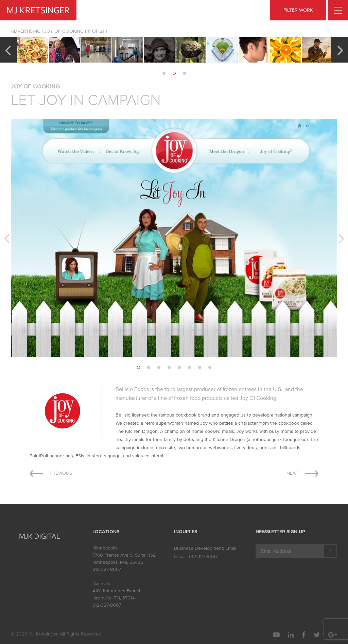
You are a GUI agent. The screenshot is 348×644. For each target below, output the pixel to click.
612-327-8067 (107, 569)
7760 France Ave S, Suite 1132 (124, 555)
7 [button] (199, 368)
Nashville (102, 584)
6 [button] (189, 368)
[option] (33, 50)
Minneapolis (105, 548)
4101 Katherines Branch (117, 591)
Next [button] (340, 50)
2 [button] (174, 73)
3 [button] (184, 73)
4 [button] (169, 368)
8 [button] (210, 368)
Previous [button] (8, 50)
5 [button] (179, 368)
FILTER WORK (298, 10)
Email (231, 548)
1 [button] (164, 73)
